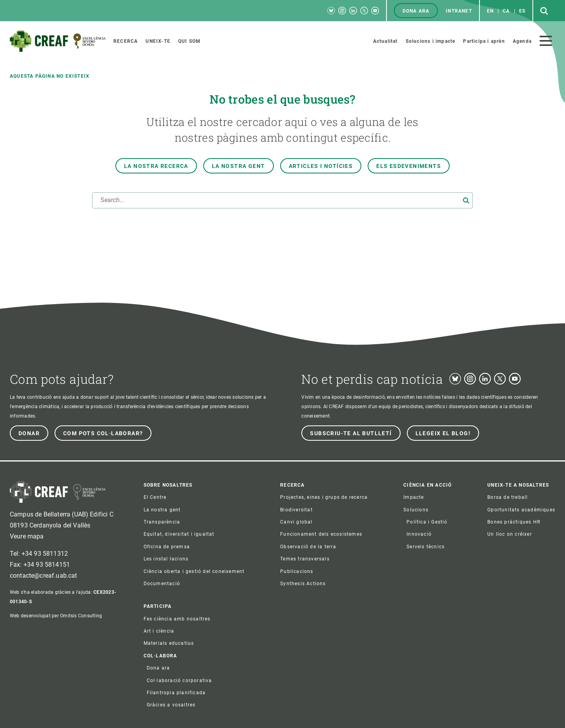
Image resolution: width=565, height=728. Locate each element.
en (490, 11)
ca (506, 11)
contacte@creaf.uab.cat (44, 576)
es (522, 11)
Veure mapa (27, 536)
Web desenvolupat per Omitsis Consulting (56, 616)
